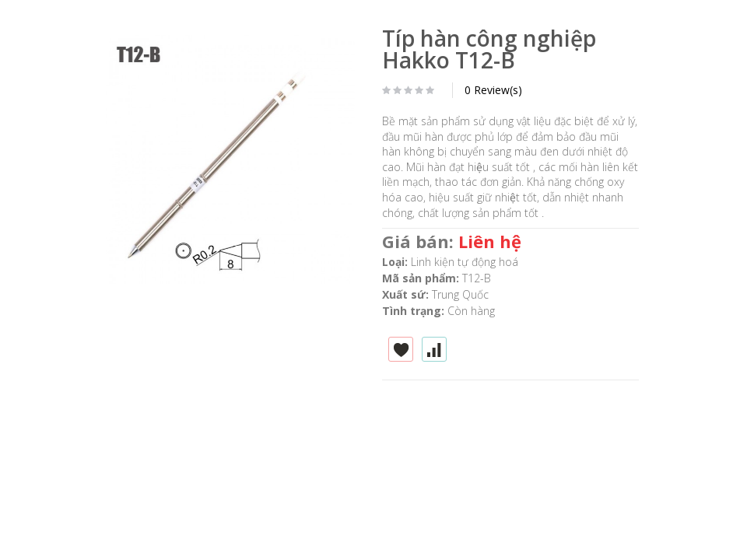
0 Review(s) (493, 90)
